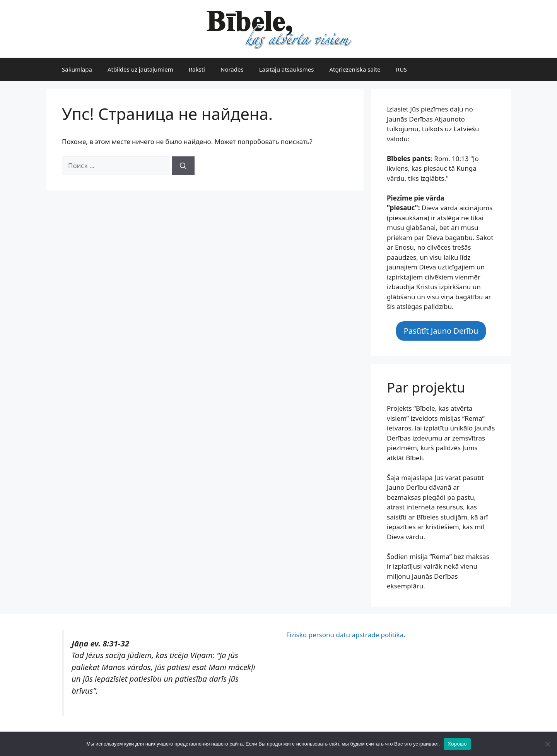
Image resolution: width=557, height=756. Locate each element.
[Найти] (183, 166)
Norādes (232, 69)
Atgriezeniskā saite (355, 69)
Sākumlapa (77, 69)
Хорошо (457, 744)
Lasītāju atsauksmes (287, 69)
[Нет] (547, 744)
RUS (402, 69)
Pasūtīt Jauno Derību (441, 331)
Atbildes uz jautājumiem (140, 69)
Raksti (197, 69)
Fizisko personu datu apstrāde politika (345, 635)
